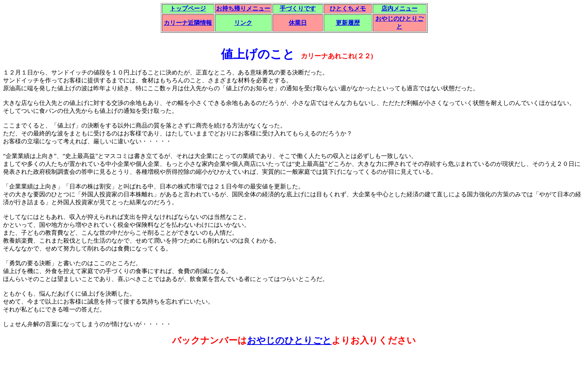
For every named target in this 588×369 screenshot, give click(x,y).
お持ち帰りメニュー (243, 8)
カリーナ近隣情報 (188, 23)
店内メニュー (399, 8)
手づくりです (298, 8)
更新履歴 (348, 23)
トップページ (188, 8)
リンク (243, 23)
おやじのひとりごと (289, 340)
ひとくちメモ (348, 8)
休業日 (298, 23)
